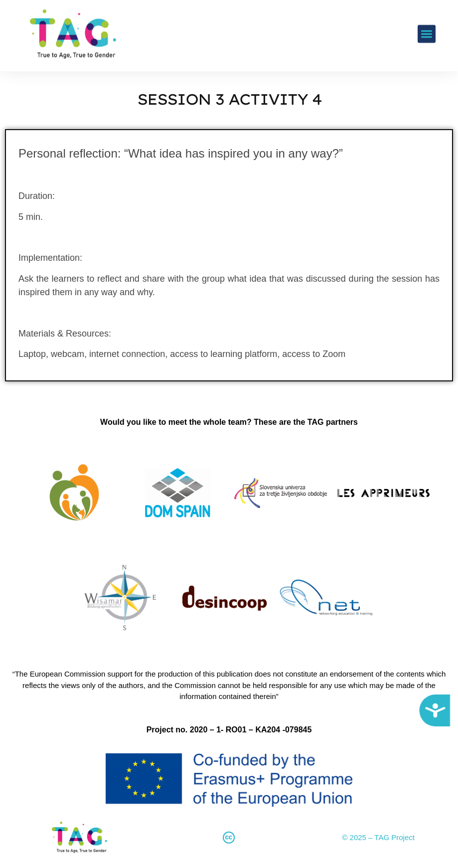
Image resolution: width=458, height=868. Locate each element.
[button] (427, 22)
